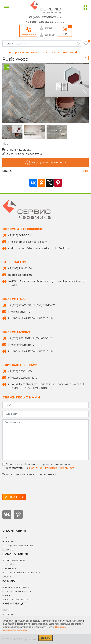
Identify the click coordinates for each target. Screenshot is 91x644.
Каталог (46, 52)
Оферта (7, 577)
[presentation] (27, 485)
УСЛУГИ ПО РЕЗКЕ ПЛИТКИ (16, 600)
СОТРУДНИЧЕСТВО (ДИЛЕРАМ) (18, 546)
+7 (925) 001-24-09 (20, 371)
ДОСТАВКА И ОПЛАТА (14, 560)
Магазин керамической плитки (20, 52)
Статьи (6, 610)
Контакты (8, 550)
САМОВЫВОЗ (9, 568)
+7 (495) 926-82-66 (46, 22)
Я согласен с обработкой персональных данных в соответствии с (42, 466)
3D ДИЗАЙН (8, 564)
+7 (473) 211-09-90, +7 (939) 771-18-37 (31, 305)
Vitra (56, 52)
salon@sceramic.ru (20, 275)
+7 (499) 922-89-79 (46, 17)
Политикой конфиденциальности (52, 468)
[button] (85, 93)
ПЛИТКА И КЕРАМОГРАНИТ (16, 587)
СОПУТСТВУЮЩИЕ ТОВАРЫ (17, 591)
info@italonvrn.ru (19, 312)
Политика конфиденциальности (21, 573)
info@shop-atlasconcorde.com (28, 242)
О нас (6, 537)
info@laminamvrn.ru (21, 345)
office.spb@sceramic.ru (23, 378)
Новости (8, 541)
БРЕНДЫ (7, 595)
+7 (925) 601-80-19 (20, 235)
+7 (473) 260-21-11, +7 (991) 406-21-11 (30, 338)
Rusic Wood (70, 52)
